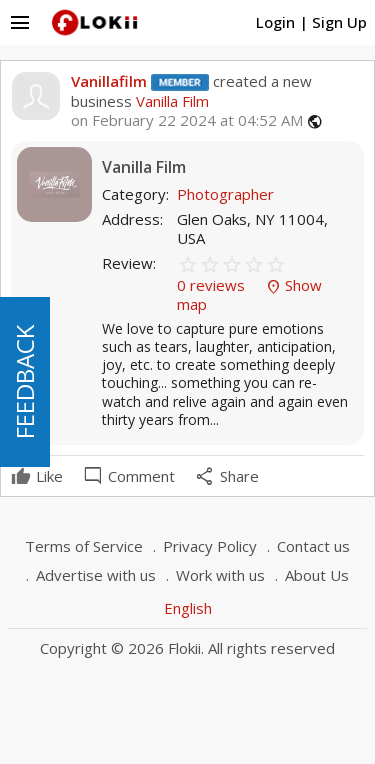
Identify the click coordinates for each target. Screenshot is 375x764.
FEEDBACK (24, 382)
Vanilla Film (170, 101)
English (188, 608)
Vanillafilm (109, 81)
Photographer (225, 194)
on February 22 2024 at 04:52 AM (187, 120)
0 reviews (213, 285)
